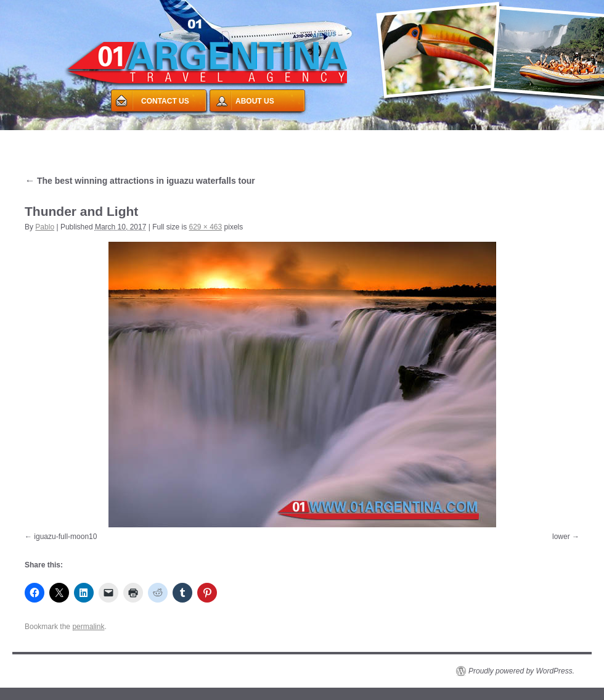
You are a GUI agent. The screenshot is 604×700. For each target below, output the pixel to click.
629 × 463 (205, 227)
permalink (88, 627)
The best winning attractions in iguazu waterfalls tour (140, 181)
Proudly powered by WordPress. (521, 671)
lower (561, 537)
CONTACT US (165, 101)
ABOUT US (255, 101)
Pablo (45, 227)
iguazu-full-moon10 (65, 537)
